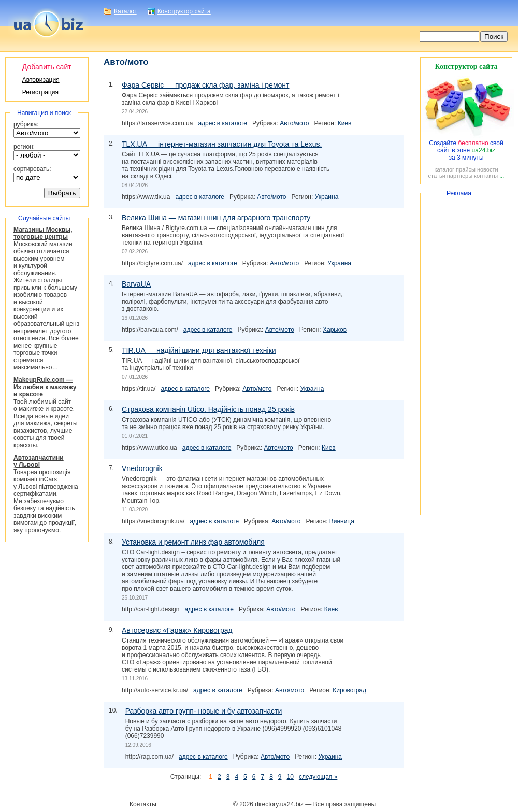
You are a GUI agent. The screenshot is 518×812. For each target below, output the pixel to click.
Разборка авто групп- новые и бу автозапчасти (204, 711)
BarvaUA (136, 284)
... (502, 176)
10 (290, 777)
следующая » (318, 777)
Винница (342, 521)
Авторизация (41, 80)
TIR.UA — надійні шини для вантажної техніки (199, 350)
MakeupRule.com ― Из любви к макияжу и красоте (45, 387)
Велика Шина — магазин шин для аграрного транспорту (216, 218)
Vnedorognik (142, 468)
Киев (345, 123)
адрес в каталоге (222, 123)
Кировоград (349, 690)
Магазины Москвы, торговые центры (43, 233)
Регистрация (40, 92)
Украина (327, 197)
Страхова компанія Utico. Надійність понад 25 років (208, 409)
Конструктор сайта (184, 11)
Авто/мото (294, 123)
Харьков (335, 330)
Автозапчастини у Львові (39, 461)
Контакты (143, 804)
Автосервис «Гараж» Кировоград (177, 630)
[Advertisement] (466, 354)
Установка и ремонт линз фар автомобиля (193, 542)
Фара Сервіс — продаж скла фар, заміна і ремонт (205, 85)
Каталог (125, 11)
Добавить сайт (47, 67)
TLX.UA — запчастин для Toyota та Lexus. (222, 144)
